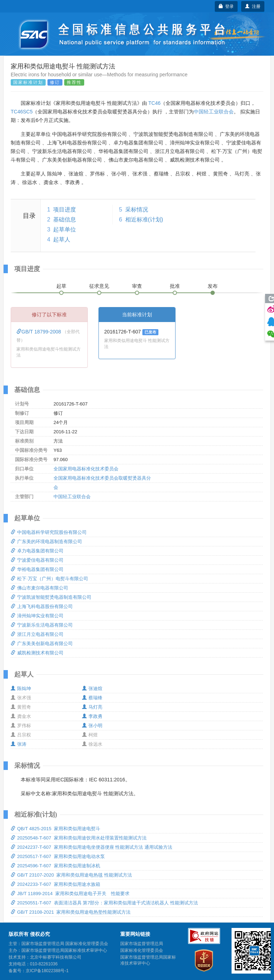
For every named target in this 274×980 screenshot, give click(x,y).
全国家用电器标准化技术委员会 (86, 469)
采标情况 (137, 210)
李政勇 (92, 716)
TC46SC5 (22, 112)
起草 (61, 286)
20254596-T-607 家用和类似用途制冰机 (55, 866)
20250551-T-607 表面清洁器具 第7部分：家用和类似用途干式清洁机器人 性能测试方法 (104, 903)
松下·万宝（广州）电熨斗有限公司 (49, 579)
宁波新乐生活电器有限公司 (42, 625)
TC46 (154, 103)
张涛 (19, 744)
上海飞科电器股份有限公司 (42, 606)
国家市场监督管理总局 (142, 944)
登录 (226, 6)
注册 (253, 6)
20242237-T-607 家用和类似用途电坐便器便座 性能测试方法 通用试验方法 (92, 847)
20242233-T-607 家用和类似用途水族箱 (55, 884)
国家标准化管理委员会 (142, 950)
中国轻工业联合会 (214, 112)
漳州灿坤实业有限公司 (37, 616)
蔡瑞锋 (92, 698)
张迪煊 (92, 688)
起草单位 (65, 229)
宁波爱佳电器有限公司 (37, 560)
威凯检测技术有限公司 (37, 653)
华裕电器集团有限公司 (37, 569)
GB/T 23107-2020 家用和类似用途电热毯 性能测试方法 (71, 875)
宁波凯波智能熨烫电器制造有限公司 (51, 597)
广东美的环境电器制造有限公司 (46, 542)
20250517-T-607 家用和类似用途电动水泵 (58, 856)
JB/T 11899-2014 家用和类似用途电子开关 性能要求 (70, 894)
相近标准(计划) (144, 220)
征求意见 (99, 286)
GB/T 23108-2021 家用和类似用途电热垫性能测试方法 (71, 912)
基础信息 (65, 220)
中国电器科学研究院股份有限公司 (49, 532)
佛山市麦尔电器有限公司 (39, 588)
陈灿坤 (21, 688)
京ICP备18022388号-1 (47, 971)
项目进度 (65, 210)
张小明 (92, 726)
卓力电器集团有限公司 (37, 551)
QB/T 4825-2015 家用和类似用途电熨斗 (55, 829)
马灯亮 (92, 707)
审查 (137, 286)
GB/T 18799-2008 (39, 332)
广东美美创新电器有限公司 (42, 644)
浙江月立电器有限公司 (37, 634)
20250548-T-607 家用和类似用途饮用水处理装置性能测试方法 (79, 838)
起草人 (62, 239)
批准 (175, 286)
